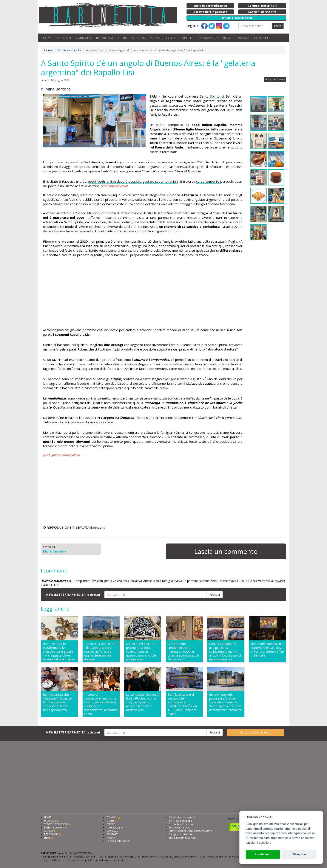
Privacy (111, 838)
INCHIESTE (64, 38)
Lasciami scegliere (258, 843)
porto (53, 186)
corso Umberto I (209, 181)
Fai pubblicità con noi (181, 824)
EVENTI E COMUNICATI (57, 827)
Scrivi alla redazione (180, 821)
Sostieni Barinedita (180, 827)
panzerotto (211, 364)
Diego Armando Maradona (215, 204)
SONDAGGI (113, 831)
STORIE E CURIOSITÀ (56, 824)
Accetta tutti (263, 854)
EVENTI (171, 38)
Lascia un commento (226, 551)
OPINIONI (139, 38)
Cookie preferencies (118, 841)
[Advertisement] (143, 293)
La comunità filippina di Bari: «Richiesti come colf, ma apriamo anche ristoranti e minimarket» (143, 702)
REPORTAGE (105, 38)
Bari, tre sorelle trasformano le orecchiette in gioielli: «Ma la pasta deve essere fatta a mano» (59, 651)
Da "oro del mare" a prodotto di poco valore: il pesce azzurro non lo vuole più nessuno (141, 651)
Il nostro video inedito (255, 732)
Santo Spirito (211, 96)
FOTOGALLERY (207, 38)
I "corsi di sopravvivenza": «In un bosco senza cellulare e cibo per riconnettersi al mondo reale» (101, 704)
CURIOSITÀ (84, 38)
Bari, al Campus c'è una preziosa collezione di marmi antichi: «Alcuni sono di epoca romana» (225, 651)
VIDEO (227, 38)
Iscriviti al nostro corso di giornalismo (190, 831)
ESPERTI (186, 38)
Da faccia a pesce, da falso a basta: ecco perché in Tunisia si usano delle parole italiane (100, 651)
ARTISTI (156, 38)
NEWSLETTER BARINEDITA (73, 595)
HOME (48, 38)
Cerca (278, 26)
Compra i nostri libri (180, 834)
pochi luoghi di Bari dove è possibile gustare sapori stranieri (133, 181)
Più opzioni (299, 854)
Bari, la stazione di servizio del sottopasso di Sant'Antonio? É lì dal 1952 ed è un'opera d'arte (183, 704)
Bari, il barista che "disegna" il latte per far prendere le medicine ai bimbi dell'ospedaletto (58, 702)
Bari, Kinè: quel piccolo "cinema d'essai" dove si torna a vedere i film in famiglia (267, 650)
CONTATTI (262, 38)
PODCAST (243, 38)
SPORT (123, 38)
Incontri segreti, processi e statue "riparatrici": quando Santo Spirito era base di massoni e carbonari (226, 702)
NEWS (47, 838)
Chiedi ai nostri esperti (182, 817)
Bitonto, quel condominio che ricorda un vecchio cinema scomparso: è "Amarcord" (183, 651)
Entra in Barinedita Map (182, 838)
